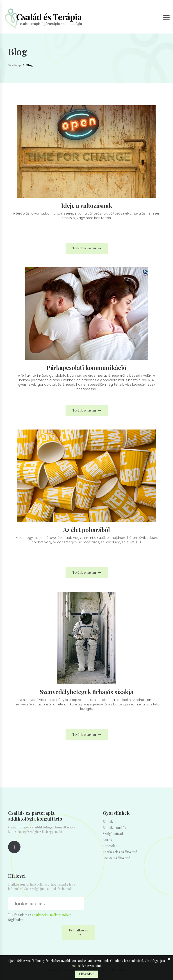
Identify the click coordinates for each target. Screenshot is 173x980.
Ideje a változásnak (87, 206)
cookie (76, 966)
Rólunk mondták (114, 828)
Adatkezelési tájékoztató (120, 852)
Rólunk (108, 822)
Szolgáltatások (113, 834)
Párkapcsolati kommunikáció (86, 368)
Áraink (107, 840)
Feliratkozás (78, 930)
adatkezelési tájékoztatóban (52, 915)
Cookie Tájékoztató (116, 858)
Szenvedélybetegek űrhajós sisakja (86, 692)
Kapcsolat (110, 846)
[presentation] (42, 933)
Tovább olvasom (84, 248)
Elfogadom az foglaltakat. (40, 917)
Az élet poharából (86, 530)
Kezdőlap (15, 65)
